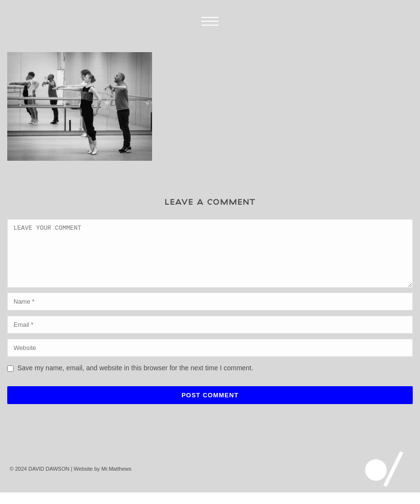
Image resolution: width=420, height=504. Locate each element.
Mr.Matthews (116, 480)
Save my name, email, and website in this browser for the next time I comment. (135, 379)
